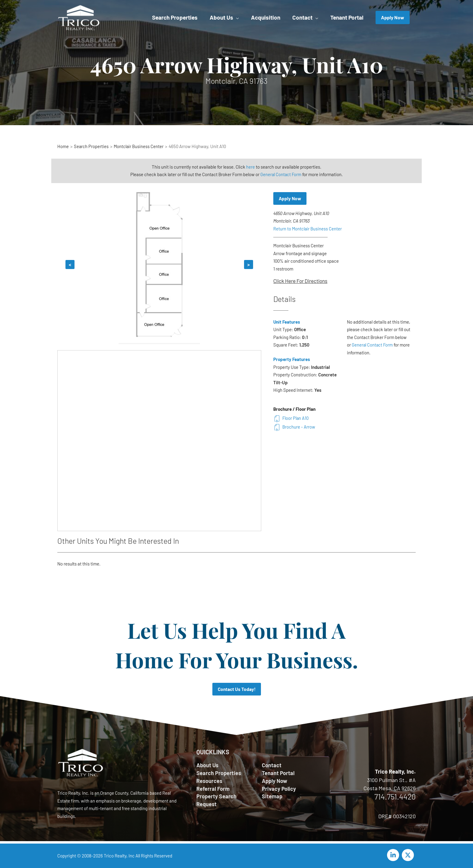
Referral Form (213, 789)
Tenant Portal (278, 773)
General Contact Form (281, 174)
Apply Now (290, 199)
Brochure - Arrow (294, 427)
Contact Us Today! (237, 689)
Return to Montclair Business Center (308, 229)
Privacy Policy (279, 789)
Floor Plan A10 (291, 418)
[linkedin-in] (394, 855)
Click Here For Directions (300, 281)
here (251, 167)
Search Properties (219, 773)
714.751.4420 (395, 797)
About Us (207, 765)
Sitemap (272, 797)
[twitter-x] (409, 855)
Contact (272, 765)
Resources (209, 781)
